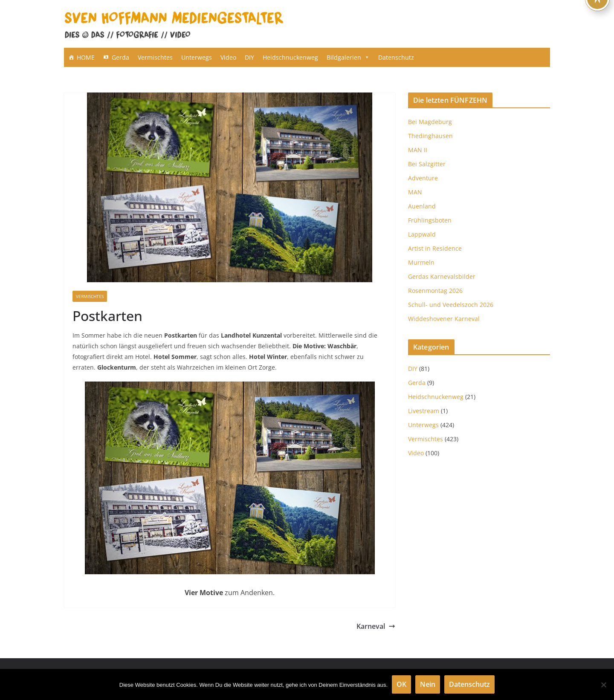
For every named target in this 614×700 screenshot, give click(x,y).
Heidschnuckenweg (290, 57)
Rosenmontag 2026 (435, 291)
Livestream (424, 411)
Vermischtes (155, 57)
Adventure (423, 178)
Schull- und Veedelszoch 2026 (451, 305)
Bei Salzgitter (427, 164)
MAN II (418, 150)
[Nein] (603, 685)
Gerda (120, 57)
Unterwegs (197, 57)
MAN (415, 192)
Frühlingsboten (430, 220)
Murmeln (421, 262)
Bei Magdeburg (430, 122)
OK (401, 684)
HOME (86, 57)
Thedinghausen (430, 136)
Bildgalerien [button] (348, 57)
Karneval (376, 626)
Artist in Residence (435, 248)
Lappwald (422, 234)
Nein (428, 684)
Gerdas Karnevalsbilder (442, 276)
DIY (249, 57)
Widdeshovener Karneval (444, 319)
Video (228, 57)
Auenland (422, 206)
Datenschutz (396, 57)
